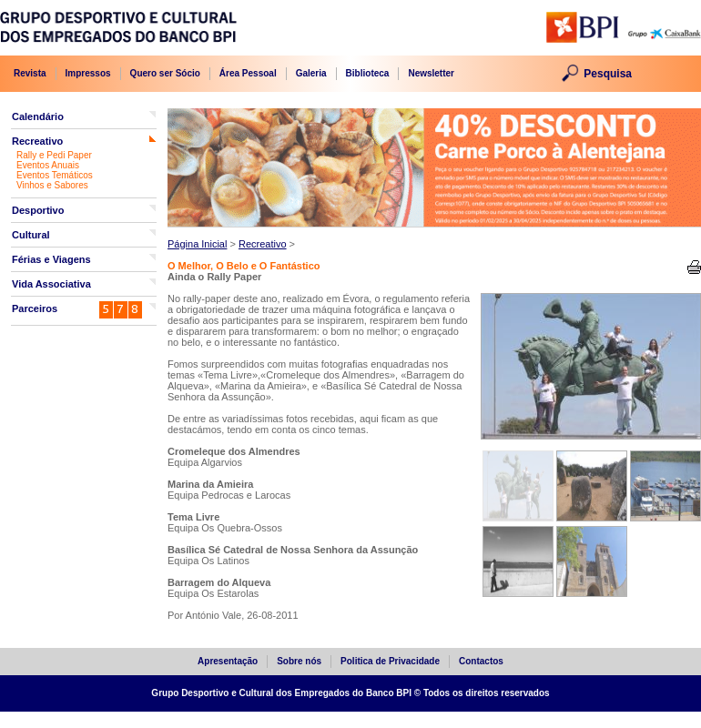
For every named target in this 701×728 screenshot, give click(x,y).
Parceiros (35, 308)
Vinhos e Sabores (52, 185)
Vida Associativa (51, 284)
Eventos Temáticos (55, 175)
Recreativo (37, 141)
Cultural (31, 235)
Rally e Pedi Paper (54, 155)
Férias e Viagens (51, 259)
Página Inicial (197, 244)
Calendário (38, 116)
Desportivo (38, 210)
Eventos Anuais (48, 165)
